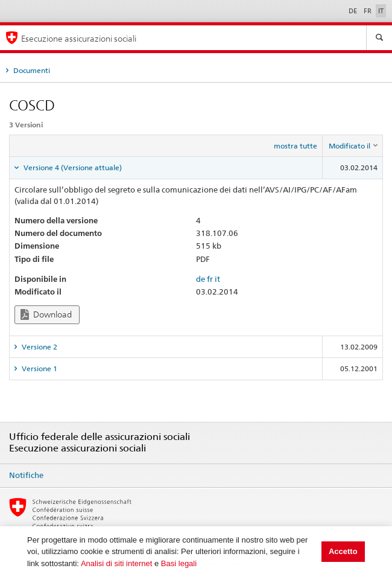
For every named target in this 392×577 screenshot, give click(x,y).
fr (210, 279)
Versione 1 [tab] (39, 368)
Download (46, 315)
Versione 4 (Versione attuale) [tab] (72, 167)
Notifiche (26, 475)
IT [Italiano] (381, 11)
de (201, 279)
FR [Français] (368, 11)
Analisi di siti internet (117, 563)
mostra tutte (296, 146)
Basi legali (179, 563)
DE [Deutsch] (354, 11)
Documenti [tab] (31, 70)
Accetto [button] (343, 551)
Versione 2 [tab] (39, 347)
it (217, 279)
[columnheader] (353, 146)
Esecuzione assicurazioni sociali (79, 38)
